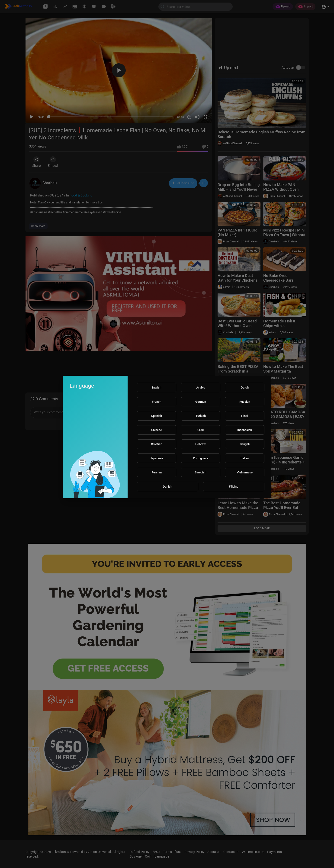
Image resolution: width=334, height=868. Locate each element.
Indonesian (245, 430)
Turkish (201, 416)
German (201, 402)
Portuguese (201, 458)
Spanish (157, 416)
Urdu (201, 430)
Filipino (234, 487)
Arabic (201, 387)
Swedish (201, 472)
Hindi (245, 416)
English (156, 387)
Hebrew (201, 444)
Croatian (157, 444)
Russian (245, 402)
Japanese (157, 458)
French (157, 402)
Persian (157, 472)
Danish (167, 487)
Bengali (245, 444)
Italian (245, 458)
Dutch (245, 387)
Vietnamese (245, 472)
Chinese (157, 430)
